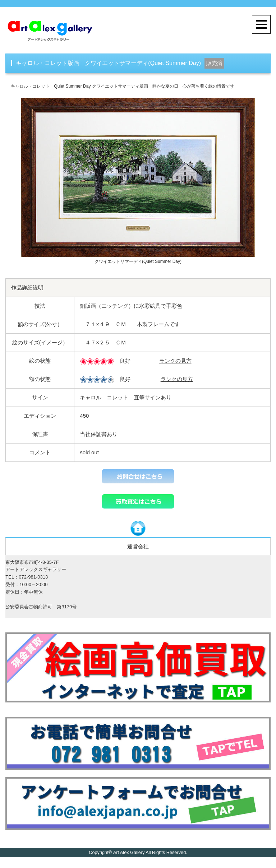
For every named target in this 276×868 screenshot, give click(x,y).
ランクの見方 (175, 361)
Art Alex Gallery (129, 852)
